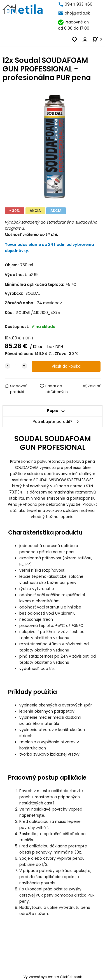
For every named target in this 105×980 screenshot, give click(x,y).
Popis (53, 411)
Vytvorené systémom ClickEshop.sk (53, 977)
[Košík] (99, 39)
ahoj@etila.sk (77, 13)
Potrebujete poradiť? (53, 422)
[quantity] (16, 366)
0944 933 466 (79, 4)
